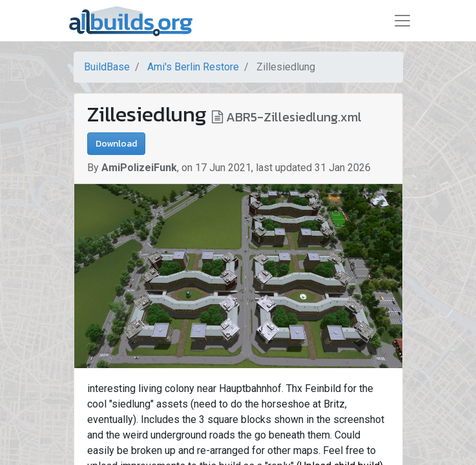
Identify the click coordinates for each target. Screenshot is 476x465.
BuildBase (107, 67)
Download (116, 144)
